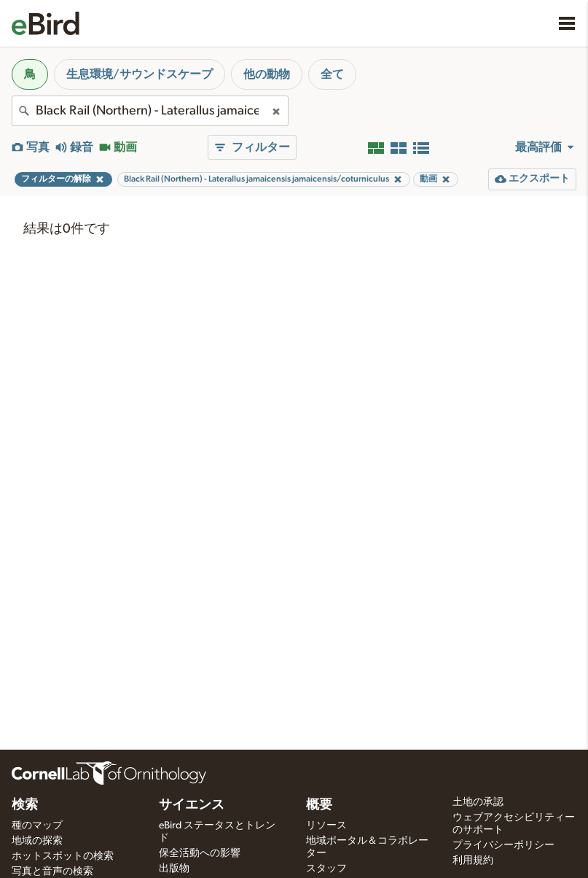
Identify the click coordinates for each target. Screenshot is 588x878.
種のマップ (37, 825)
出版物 (174, 869)
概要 (319, 805)
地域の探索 (37, 841)
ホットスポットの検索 (63, 856)
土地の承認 (478, 802)
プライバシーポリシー (503, 845)
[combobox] (150, 111)
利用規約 (473, 860)
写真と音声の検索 (52, 871)
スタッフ (326, 869)
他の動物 (267, 74)
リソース (326, 825)
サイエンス (192, 805)
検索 (25, 805)
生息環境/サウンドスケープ (140, 74)
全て (332, 74)
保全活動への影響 (200, 853)
